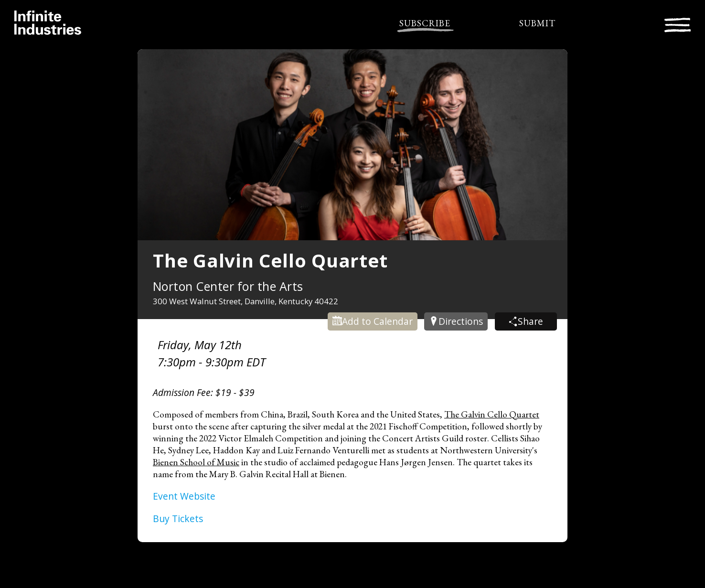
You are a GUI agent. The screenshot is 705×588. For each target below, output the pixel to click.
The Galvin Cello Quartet (492, 414)
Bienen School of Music (196, 462)
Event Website (184, 496)
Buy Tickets (178, 519)
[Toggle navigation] (678, 24)
